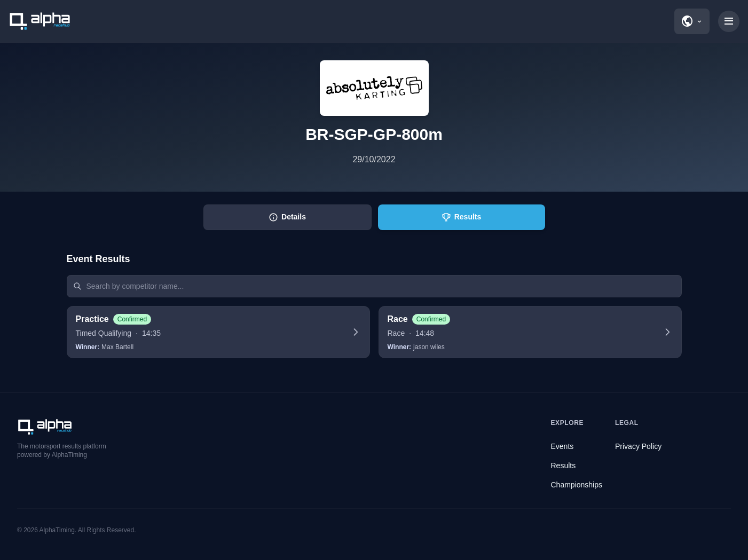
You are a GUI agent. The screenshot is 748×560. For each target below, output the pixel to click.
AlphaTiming (57, 530)
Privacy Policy (638, 446)
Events (562, 446)
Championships (577, 485)
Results (564, 466)
